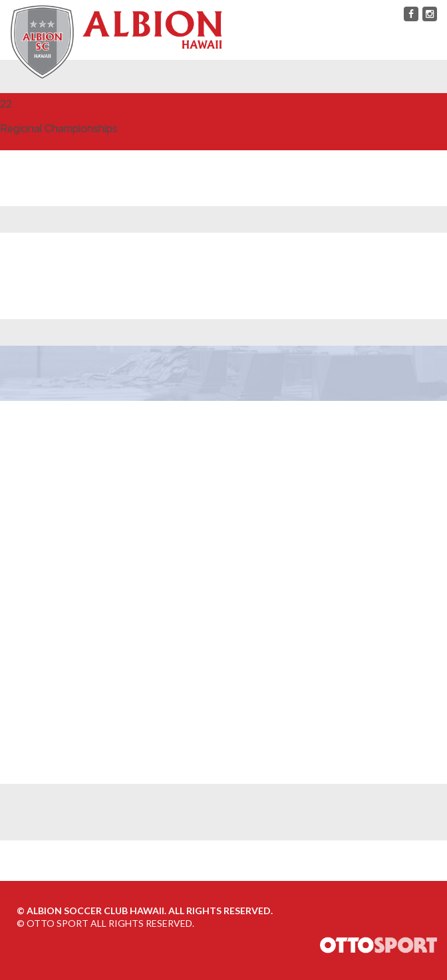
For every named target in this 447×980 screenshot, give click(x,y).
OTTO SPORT (58, 923)
